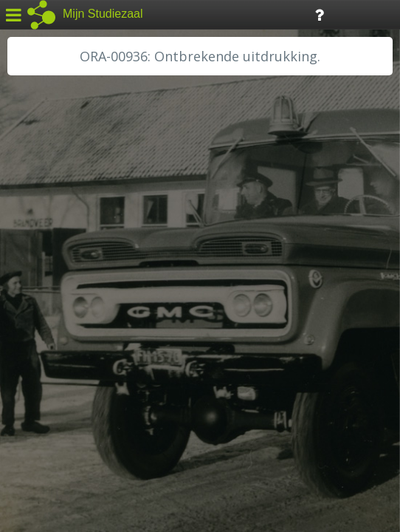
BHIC (32, 219)
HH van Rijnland (59, 286)
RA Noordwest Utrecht (77, 336)
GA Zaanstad (51, 236)
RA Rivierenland (58, 352)
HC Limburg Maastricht (77, 270)
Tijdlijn (251, 14)
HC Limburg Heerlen (70, 253)
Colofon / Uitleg (173, 422)
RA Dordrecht (53, 319)
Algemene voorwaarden (74, 440)
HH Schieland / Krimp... (76, 303)
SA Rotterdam (54, 369)
